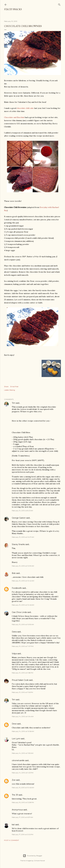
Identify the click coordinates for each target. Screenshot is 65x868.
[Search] (59, 4)
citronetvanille (18, 760)
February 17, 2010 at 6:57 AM (22, 817)
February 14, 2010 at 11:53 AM (23, 753)
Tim (14, 403)
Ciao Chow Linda (19, 612)
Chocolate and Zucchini (14, 117)
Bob (14, 573)
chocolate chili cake (25, 108)
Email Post (14, 387)
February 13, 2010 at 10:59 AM (23, 624)
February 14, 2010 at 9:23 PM (23, 773)
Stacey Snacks (13, 9)
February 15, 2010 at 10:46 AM (23, 788)
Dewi (14, 724)
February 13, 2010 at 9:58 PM (23, 673)
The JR (15, 795)
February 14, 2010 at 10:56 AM (23, 731)
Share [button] (6, 387)
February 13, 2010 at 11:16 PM (22, 692)
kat (13, 825)
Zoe (14, 780)
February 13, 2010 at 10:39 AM (23, 566)
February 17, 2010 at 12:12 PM (23, 834)
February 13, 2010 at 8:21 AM (22, 511)
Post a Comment (12, 840)
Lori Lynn (16, 739)
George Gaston (19, 518)
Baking (12, 390)
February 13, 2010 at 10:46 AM (23, 605)
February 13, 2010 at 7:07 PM (23, 646)
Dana (14, 632)
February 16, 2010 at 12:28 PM (23, 802)
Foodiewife (17, 588)
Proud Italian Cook (20, 680)
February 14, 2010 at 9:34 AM (23, 716)
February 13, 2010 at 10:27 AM (23, 537)
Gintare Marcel (39, 861)
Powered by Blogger (33, 856)
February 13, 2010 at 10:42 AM (23, 581)
